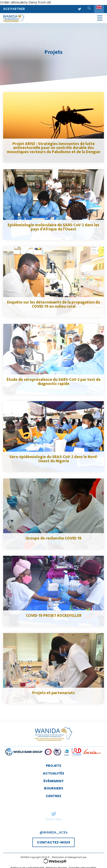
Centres (53, 796)
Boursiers (54, 788)
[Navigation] (100, 18)
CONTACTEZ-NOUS (54, 842)
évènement (54, 781)
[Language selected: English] (99, 9)
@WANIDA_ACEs (54, 832)
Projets (54, 766)
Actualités (53, 773)
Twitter (54, 814)
